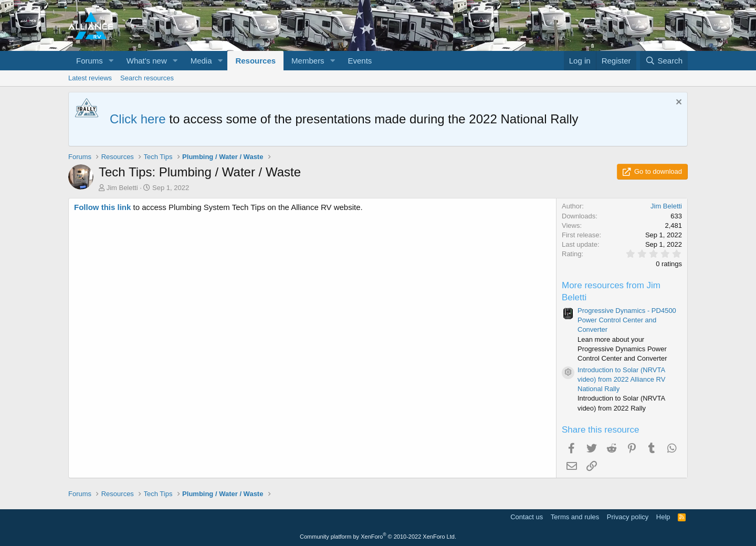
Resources (255, 61)
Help (663, 517)
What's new (147, 61)
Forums (90, 61)
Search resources (147, 78)
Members (308, 61)
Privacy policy (628, 517)
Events (360, 61)
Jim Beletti (122, 188)
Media (201, 61)
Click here (138, 119)
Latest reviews (90, 78)
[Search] (664, 61)
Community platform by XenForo (378, 537)
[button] (111, 61)
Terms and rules (575, 517)
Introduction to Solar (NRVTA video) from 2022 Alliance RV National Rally (621, 379)
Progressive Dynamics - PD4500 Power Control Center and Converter (627, 320)
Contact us (527, 517)
